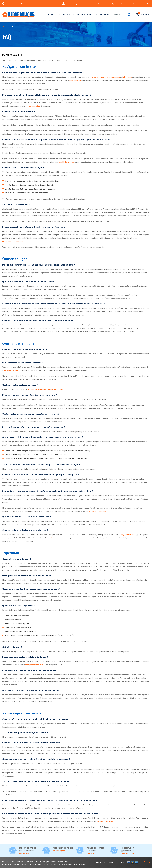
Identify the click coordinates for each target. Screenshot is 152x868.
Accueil (5, 27)
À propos (115, 4)
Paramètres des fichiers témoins (98, 4)
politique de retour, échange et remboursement (46, 389)
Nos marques (126, 4)
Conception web (49, 862)
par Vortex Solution (63, 862)
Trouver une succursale (14, 4)
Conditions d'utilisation (104, 862)
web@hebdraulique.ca (67, 162)
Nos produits (53, 15)
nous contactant (35, 106)
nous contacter (78, 80)
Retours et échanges (105, 821)
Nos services (69, 15)
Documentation (102, 15)
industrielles (128, 77)
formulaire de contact (60, 538)
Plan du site (120, 862)
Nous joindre (138, 4)
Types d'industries (85, 15)
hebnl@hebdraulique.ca (34, 665)
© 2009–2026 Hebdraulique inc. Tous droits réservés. (23, 862)
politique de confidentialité (13, 241)
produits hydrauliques (100, 77)
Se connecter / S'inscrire (73, 4)
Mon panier (143, 14)
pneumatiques (115, 77)
